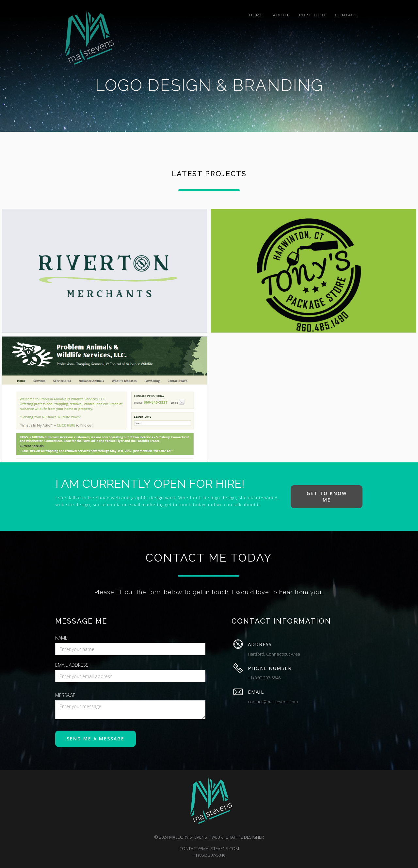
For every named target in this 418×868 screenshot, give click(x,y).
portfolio (312, 15)
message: (66, 695)
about (281, 15)
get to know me (327, 496)
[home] (87, 38)
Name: (62, 638)
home (256, 15)
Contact (346, 15)
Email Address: (72, 665)
